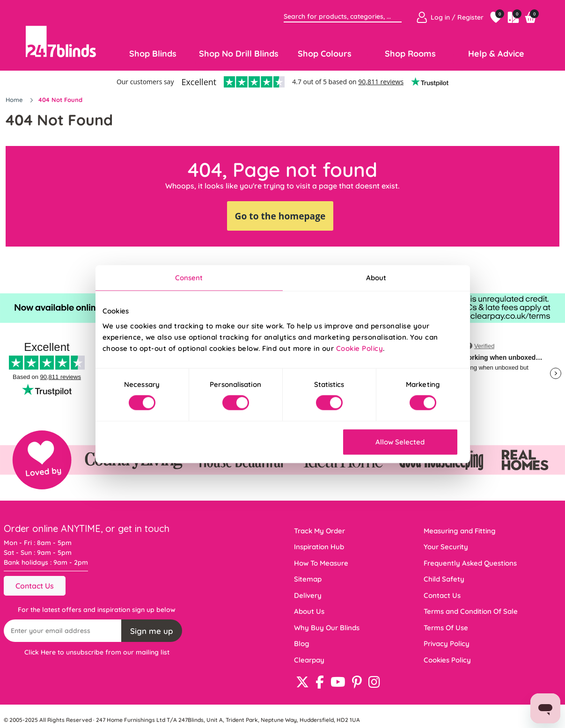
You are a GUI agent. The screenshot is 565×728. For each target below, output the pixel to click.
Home (15, 100)
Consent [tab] (189, 278)
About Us (309, 611)
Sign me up (152, 631)
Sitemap (308, 579)
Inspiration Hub (319, 547)
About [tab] (376, 278)
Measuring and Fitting (460, 531)
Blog (302, 644)
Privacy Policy (447, 644)
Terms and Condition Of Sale (471, 611)
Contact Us (35, 586)
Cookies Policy (447, 660)
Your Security (446, 547)
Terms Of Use (446, 628)
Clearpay (309, 660)
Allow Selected (400, 441)
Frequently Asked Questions (470, 563)
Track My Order (319, 531)
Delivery (308, 595)
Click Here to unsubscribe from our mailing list (97, 652)
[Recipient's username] (63, 631)
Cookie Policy (360, 348)
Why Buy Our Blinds (327, 628)
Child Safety (444, 579)
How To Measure (321, 563)
